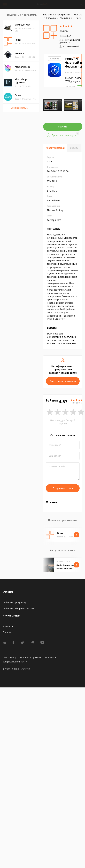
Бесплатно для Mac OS (70, 41)
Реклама (7, 632)
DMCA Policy (9, 657)
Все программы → (21, 108)
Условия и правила (31, 657)
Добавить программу (14, 602)
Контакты (8, 626)
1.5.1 (65, 36)
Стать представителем (63, 381)
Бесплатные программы (57, 15)
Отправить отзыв (63, 488)
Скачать (63, 127)
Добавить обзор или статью (18, 608)
